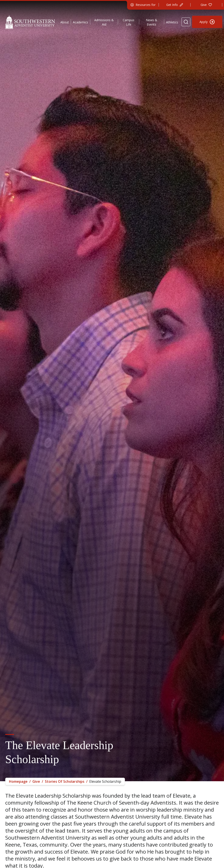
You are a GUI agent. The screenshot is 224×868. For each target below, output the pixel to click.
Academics (80, 22)
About (65, 22)
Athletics (172, 22)
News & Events (152, 22)
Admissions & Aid (104, 22)
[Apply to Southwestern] (207, 22)
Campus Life (129, 22)
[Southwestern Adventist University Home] (30, 22)
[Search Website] (186, 22)
